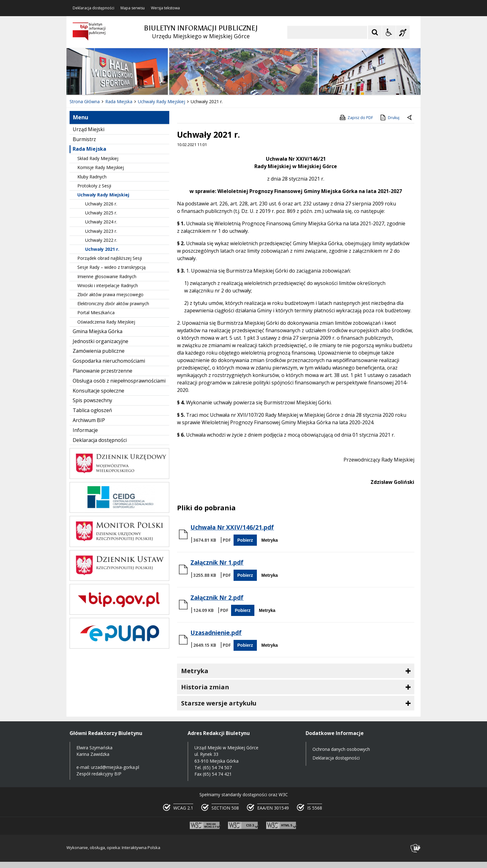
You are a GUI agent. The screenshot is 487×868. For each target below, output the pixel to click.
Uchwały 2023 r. (101, 231)
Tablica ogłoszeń (92, 410)
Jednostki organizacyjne (100, 341)
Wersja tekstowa (165, 8)
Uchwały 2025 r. (101, 213)
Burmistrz (84, 139)
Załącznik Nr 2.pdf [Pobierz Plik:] (217, 598)
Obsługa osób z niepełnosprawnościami (119, 381)
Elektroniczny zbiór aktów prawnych (113, 303)
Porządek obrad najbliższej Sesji (110, 258)
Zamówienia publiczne (99, 351)
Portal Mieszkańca (96, 312)
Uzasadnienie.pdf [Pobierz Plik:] (216, 633)
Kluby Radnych (92, 177)
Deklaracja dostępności (93, 8)
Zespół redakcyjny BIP (99, 774)
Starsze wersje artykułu (219, 703)
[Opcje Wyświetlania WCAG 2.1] (389, 32)
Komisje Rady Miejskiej (101, 167)
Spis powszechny (92, 400)
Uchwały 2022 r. (101, 240)
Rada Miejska (89, 149)
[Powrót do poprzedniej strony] (410, 118)
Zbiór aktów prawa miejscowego (110, 294)
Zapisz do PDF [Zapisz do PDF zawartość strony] (356, 117)
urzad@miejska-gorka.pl (115, 767)
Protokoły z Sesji (94, 186)
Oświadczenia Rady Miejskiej (106, 322)
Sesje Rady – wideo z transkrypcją (112, 267)
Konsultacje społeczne (98, 391)
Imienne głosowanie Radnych (107, 276)
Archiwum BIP (89, 420)
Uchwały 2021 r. (102, 249)
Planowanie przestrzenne (102, 371)
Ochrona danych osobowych (341, 749)
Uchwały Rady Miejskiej (103, 195)
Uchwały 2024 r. (101, 222)
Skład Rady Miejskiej (98, 158)
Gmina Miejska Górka (98, 331)
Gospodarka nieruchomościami (109, 361)
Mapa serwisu (133, 8)
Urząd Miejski (89, 129)
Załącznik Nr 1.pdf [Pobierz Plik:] (217, 563)
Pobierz (245, 540)
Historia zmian (205, 687)
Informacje (85, 430)
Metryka (270, 540)
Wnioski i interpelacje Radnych (108, 285)
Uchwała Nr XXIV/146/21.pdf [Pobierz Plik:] (232, 527)
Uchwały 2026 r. (101, 204)
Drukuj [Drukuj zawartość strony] (389, 117)
